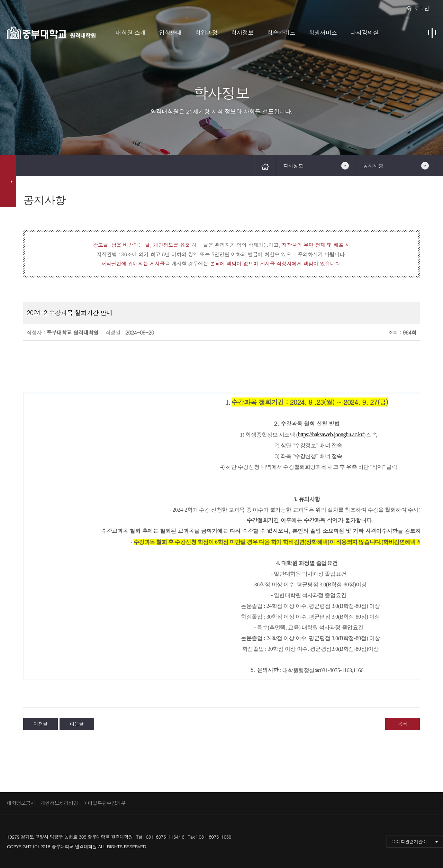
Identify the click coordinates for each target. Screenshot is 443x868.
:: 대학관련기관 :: (409, 841)
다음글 (77, 724)
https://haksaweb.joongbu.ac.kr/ (331, 434)
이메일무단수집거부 (104, 803)
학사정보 (242, 33)
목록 (402, 724)
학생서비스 (323, 33)
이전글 (41, 724)
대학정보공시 (21, 803)
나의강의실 (364, 33)
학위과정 (206, 33)
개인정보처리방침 (59, 803)
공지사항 (373, 166)
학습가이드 (281, 33)
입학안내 (170, 33)
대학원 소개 (131, 33)
